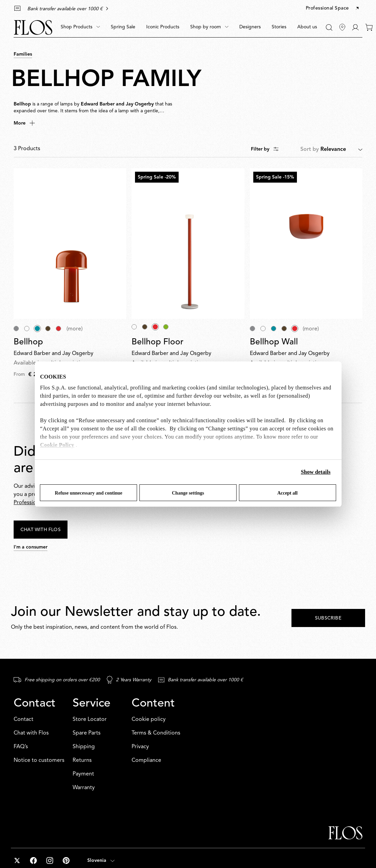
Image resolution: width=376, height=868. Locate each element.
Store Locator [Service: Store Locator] (90, 720)
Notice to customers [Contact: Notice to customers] (39, 760)
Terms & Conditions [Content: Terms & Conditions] (156, 733)
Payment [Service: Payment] (83, 774)
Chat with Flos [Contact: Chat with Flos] (31, 733)
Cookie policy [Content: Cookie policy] (149, 720)
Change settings (188, 493)
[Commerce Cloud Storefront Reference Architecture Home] (33, 27)
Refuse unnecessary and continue (89, 493)
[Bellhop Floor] (188, 243)
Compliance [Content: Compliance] (146, 760)
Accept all (287, 493)
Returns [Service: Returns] (82, 760)
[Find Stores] (342, 27)
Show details (316, 472)
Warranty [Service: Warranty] (84, 788)
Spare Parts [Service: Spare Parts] (87, 733)
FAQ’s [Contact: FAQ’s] (21, 747)
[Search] (329, 27)
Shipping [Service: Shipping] (84, 747)
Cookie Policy (57, 445)
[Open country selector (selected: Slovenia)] (101, 860)
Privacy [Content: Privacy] (140, 747)
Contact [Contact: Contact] (24, 720)
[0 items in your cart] (369, 27)
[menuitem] (80, 27)
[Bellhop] (70, 243)
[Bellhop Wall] (306, 243)
